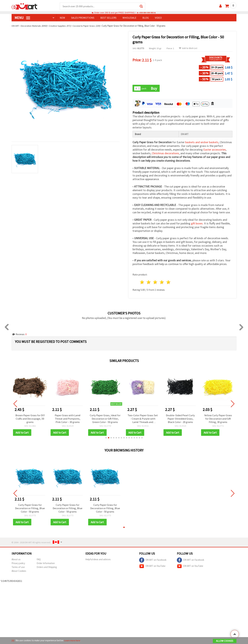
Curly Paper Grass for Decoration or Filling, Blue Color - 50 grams (30, 509)
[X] (13, 641)
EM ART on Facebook (153, 562)
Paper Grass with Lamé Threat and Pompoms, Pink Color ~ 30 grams (68, 419)
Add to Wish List (188, 48)
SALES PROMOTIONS (83, 18)
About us (16, 561)
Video (158, 18)
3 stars (155, 283)
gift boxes (197, 224)
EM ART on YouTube (152, 568)
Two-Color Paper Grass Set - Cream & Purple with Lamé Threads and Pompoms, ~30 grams (143, 419)
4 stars (162, 283)
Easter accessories (215, 150)
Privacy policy (18, 565)
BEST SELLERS (108, 18)
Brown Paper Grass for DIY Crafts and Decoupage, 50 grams (30, 419)
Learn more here (73, 641)
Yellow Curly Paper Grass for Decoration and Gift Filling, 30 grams (218, 419)
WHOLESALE (129, 18)
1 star (142, 283)
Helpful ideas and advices (98, 561)
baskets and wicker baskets (202, 143)
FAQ (39, 561)
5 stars (168, 283)
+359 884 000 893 (146, 13)
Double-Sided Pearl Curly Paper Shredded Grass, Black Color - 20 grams (180, 419)
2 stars (149, 283)
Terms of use (18, 569)
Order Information (46, 565)
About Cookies (19, 572)
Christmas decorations (165, 154)
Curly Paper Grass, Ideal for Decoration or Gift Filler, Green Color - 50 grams (105, 419)
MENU (22, 18)
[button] (106, 439)
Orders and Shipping (47, 569)
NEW (62, 18)
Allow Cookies (225, 641)
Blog (146, 18)
